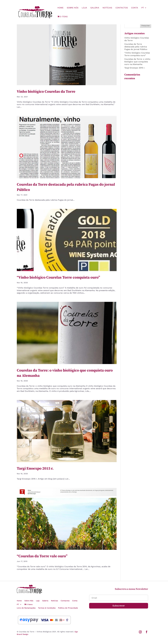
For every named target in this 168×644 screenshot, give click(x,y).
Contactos (122, 8)
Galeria (95, 8)
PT (143, 8)
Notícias (107, 8)
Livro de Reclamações (26, 608)
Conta (135, 8)
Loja (84, 8)
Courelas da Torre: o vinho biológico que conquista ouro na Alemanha (137, 62)
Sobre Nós (73, 8)
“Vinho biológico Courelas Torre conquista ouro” (58, 277)
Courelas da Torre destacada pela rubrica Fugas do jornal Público (136, 47)
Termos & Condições (47, 608)
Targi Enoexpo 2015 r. (35, 468)
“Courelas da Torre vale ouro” (42, 556)
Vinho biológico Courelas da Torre (46, 92)
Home (60, 8)
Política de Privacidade (68, 608)
